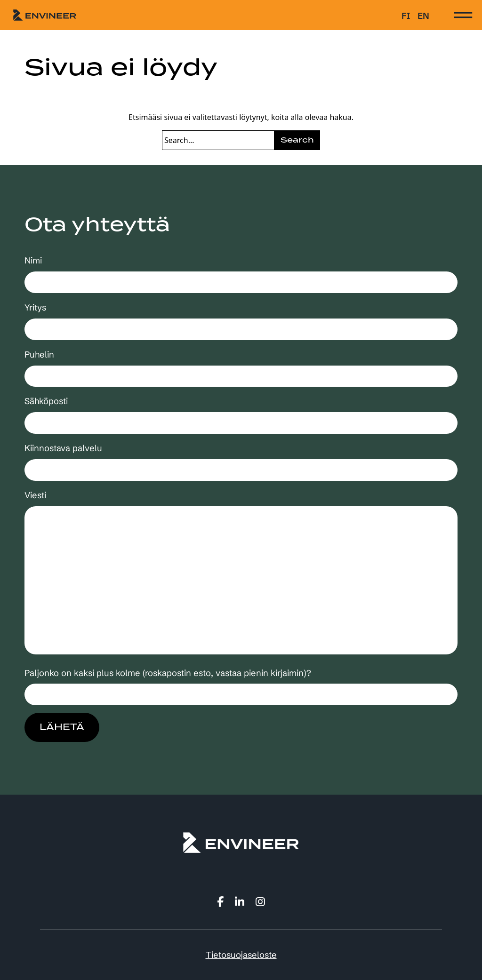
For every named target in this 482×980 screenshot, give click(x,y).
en (423, 16)
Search (297, 140)
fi (406, 16)
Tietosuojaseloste (241, 955)
